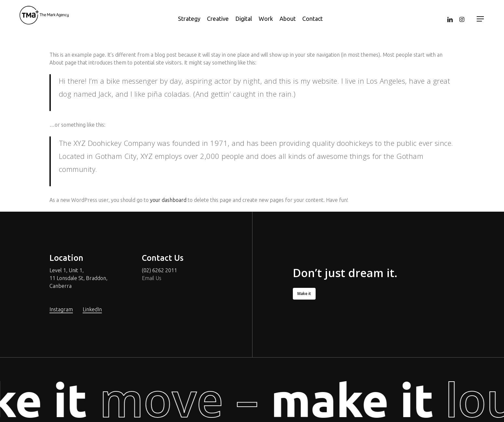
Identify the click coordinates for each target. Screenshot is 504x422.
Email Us (152, 278)
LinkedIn (92, 309)
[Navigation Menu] (481, 19)
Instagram (61, 309)
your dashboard (168, 200)
